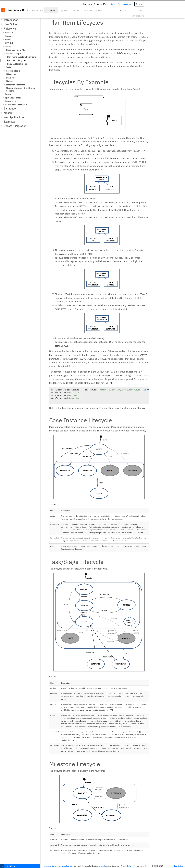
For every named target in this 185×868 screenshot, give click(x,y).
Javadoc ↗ (10, 36)
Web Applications (14, 117)
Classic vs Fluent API (16, 50)
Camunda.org (138, 16)
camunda (102, 866)
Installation (10, 109)
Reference (10, 29)
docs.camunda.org (63, 866)
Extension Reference (16, 85)
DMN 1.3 (9, 43)
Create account (125, 4)
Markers (10, 81)
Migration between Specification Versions (21, 90)
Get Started (37, 10)
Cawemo (76, 10)
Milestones (11, 74)
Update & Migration (15, 126)
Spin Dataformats (13, 98)
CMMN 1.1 (10, 46)
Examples (10, 122)
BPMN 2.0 (9, 40)
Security (100, 10)
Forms (8, 94)
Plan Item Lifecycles (16, 60)
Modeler (9, 113)
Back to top (178, 866)
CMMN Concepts (14, 53)
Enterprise (88, 10)
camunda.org (48, 866)
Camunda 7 (51, 10)
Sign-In (139, 4)
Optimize (64, 10)
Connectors (10, 101)
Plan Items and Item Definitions (22, 57)
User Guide (10, 24)
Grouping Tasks (13, 71)
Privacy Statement (128, 866)
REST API (9, 33)
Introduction (11, 20)
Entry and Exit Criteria (17, 64)
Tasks (9, 67)
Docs (113, 4)
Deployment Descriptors (16, 105)
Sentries (10, 78)
